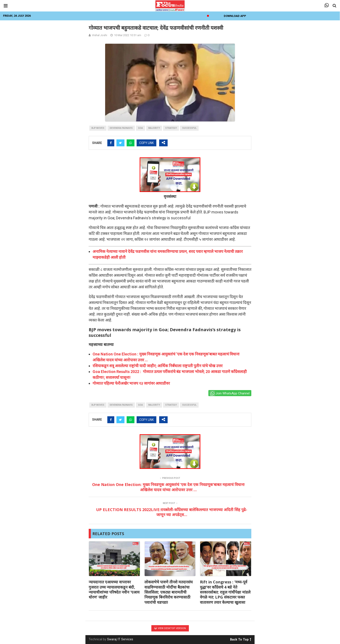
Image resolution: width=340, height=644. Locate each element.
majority (154, 128)
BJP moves (98, 128)
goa (141, 128)
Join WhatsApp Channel (230, 393)
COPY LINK (146, 143)
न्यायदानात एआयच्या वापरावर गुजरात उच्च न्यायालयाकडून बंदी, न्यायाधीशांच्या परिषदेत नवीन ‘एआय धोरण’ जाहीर (114, 589)
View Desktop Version (170, 628)
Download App (235, 16)
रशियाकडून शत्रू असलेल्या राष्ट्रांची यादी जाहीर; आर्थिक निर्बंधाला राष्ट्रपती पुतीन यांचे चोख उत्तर (158, 366)
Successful (189, 128)
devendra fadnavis (121, 128)
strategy (171, 128)
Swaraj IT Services (120, 639)
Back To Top (241, 639)
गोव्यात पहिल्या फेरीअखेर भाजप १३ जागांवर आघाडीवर (131, 383)
